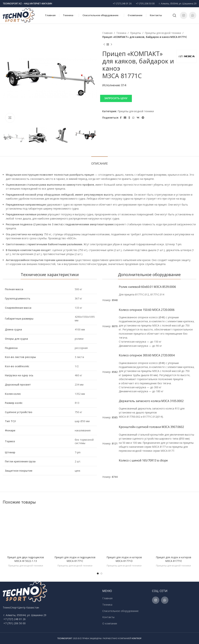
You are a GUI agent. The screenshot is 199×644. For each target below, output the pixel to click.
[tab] (99, 162)
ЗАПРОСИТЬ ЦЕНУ (116, 98)
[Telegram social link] (143, 118)
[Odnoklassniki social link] (129, 118)
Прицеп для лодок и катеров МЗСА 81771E (174, 559)
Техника (121, 33)
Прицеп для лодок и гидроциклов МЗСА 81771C (75, 559)
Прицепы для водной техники (163, 33)
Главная (107, 33)
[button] (149, 98)
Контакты (108, 617)
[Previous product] (104, 45)
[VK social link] (138, 118)
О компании (110, 623)
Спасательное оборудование (120, 611)
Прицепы (136, 33)
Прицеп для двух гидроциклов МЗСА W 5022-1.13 (25, 559)
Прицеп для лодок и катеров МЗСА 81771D (124, 559)
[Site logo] (19, 15)
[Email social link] (125, 118)
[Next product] (111, 45)
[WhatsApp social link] (193, 15)
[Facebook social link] (121, 118)
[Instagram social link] (184, 15)
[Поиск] (175, 15)
